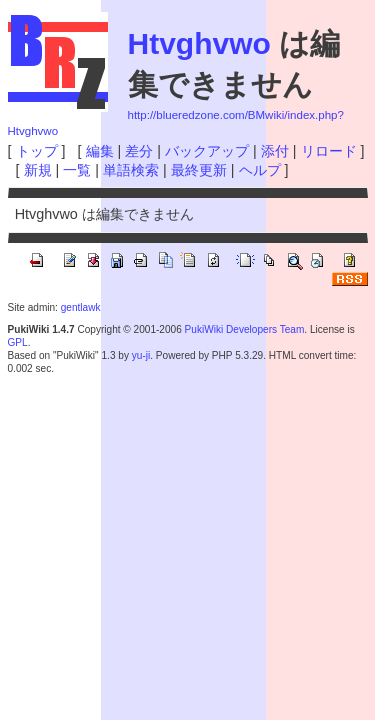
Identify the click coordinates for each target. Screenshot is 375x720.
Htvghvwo (199, 43)
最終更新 (199, 170)
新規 (38, 170)
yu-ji (141, 355)
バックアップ (207, 151)
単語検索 (131, 170)
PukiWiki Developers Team (245, 329)
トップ (37, 151)
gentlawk (81, 307)
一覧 (77, 170)
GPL (18, 342)
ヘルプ (260, 170)
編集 (100, 151)
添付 (275, 151)
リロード (329, 151)
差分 (139, 151)
